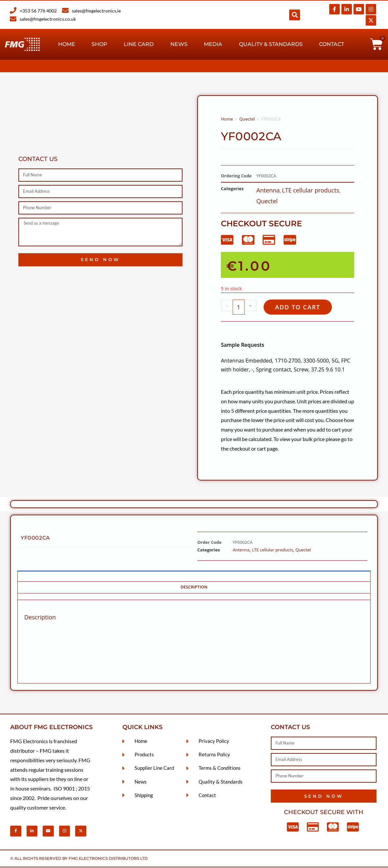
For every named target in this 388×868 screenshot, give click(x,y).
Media (213, 44)
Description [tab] (194, 588)
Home (67, 44)
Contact (332, 44)
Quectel (247, 119)
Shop (99, 44)
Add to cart (300, 307)
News (179, 44)
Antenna (268, 190)
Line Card (139, 44)
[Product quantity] (239, 307)
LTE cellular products (311, 190)
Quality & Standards (271, 44)
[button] (295, 15)
